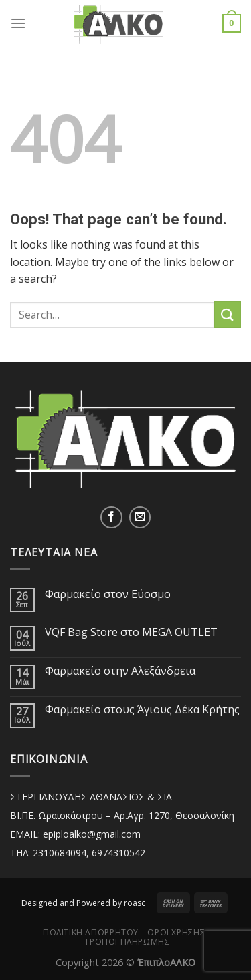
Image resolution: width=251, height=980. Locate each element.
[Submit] (228, 314)
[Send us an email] (140, 517)
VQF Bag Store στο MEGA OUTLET (131, 632)
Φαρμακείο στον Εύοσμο (108, 594)
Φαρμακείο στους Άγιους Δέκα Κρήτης (142, 710)
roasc (135, 903)
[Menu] (18, 23)
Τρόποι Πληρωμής (127, 942)
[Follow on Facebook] (111, 517)
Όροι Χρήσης (176, 932)
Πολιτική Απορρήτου (91, 932)
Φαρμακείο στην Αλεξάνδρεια (120, 671)
